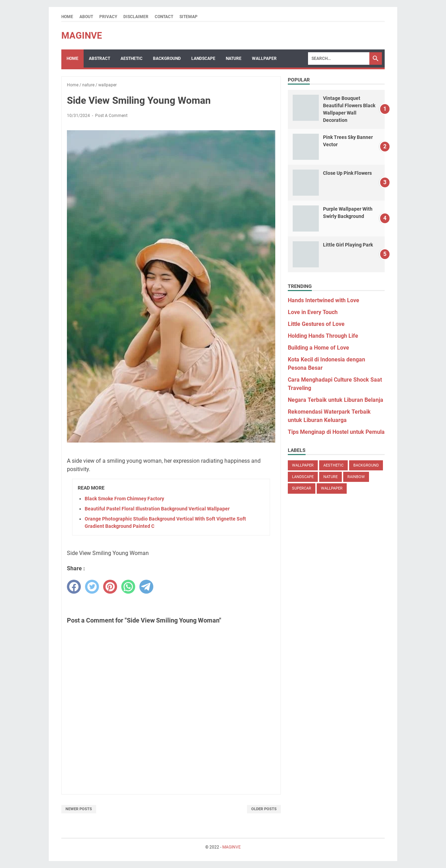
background (366, 465)
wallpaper (303, 465)
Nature (234, 58)
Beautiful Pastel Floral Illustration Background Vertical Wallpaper (157, 509)
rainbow (356, 477)
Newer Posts (79, 809)
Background (167, 58)
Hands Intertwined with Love (324, 300)
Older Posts (264, 809)
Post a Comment (111, 116)
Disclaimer (136, 17)
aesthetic (333, 465)
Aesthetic (132, 58)
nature (330, 477)
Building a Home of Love (318, 348)
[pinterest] (110, 587)
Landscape (203, 58)
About (86, 17)
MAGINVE (82, 36)
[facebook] (74, 587)
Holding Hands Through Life (323, 336)
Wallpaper (264, 58)
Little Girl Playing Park (348, 245)
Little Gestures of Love (316, 324)
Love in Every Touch (313, 312)
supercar (302, 488)
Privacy (108, 17)
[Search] (339, 58)
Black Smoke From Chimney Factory (124, 499)
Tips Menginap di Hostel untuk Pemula (336, 432)
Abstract (99, 58)
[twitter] (92, 587)
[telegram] (146, 587)
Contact (164, 17)
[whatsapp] (128, 587)
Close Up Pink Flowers (347, 173)
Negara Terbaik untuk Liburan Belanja (336, 400)
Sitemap (189, 17)
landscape (303, 477)
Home (67, 17)
